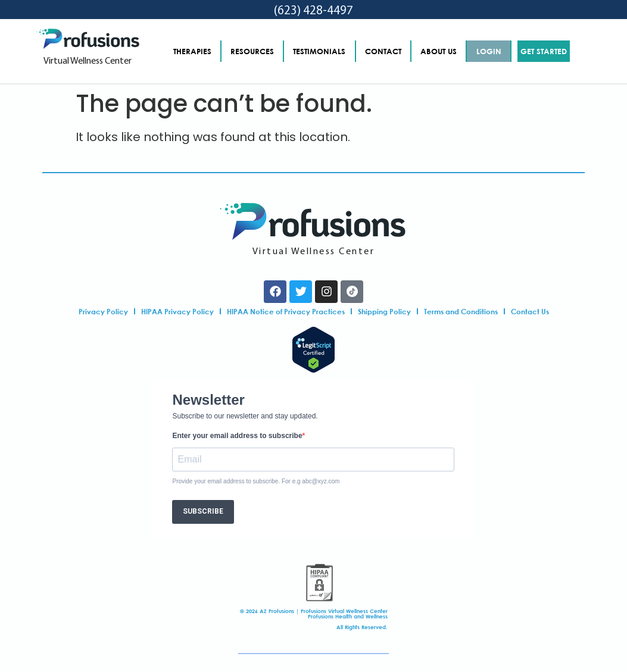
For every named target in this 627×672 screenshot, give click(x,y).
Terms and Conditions (461, 311)
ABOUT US (439, 51)
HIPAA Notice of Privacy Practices (286, 311)
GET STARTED (544, 51)
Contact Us (530, 311)
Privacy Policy (103, 311)
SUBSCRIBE (203, 511)
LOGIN (489, 51)
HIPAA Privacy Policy (177, 311)
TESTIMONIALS (319, 51)
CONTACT (383, 51)
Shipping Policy (384, 311)
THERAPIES (192, 51)
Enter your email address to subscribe (237, 436)
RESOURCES (252, 51)
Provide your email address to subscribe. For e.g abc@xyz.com (256, 482)
